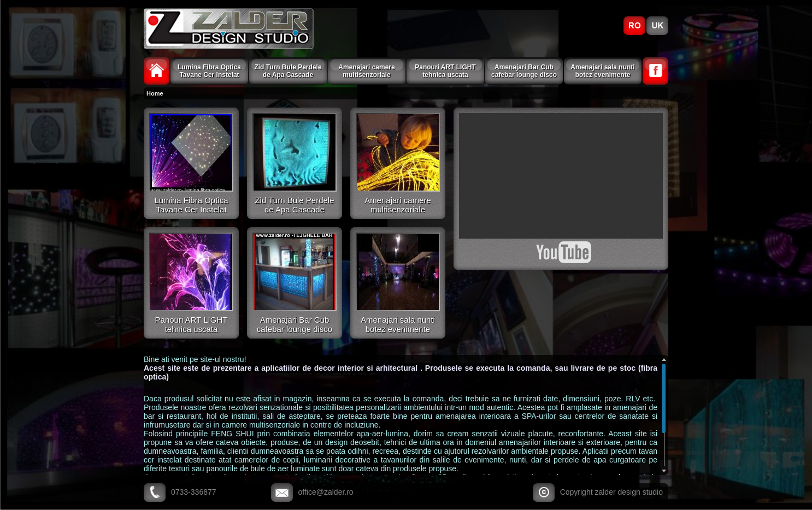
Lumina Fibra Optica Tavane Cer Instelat (209, 71)
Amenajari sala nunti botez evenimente (602, 71)
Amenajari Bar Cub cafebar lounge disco (524, 71)
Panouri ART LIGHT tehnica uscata (445, 71)
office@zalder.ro (326, 492)
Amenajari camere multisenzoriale (366, 71)
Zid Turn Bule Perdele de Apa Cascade (288, 71)
